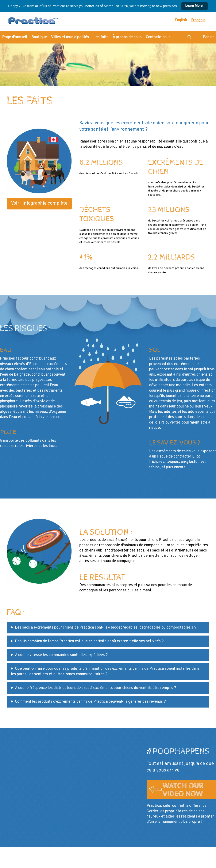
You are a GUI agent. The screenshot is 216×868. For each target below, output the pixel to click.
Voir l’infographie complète (39, 203)
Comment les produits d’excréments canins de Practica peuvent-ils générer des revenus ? (90, 702)
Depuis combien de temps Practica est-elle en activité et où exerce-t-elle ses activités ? (89, 641)
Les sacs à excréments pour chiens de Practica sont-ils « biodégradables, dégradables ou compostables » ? (106, 628)
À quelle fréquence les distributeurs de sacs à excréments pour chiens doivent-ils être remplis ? (96, 688)
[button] (189, 37)
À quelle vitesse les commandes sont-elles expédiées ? (61, 655)
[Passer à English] (181, 20)
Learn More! (194, 6)
